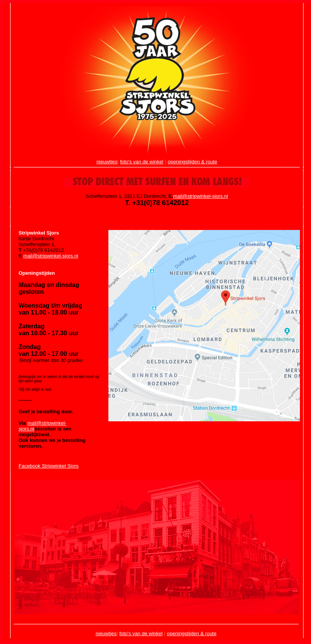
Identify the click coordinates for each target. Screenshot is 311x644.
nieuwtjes (107, 162)
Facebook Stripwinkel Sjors (49, 466)
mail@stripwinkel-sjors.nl (201, 196)
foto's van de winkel (142, 162)
